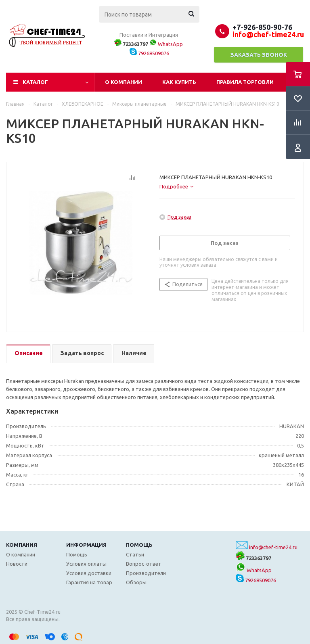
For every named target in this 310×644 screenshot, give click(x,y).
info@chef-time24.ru (273, 547)
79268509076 (149, 53)
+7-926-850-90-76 (262, 27)
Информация (86, 545)
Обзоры (136, 582)
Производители (146, 573)
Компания (22, 545)
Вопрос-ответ (144, 564)
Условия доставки (89, 573)
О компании (124, 82)
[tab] (176, 186)
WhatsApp (166, 44)
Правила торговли (245, 82)
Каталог (35, 82)
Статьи (135, 554)
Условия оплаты (86, 564)
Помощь (139, 545)
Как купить (179, 82)
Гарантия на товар (89, 582)
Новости (17, 564)
